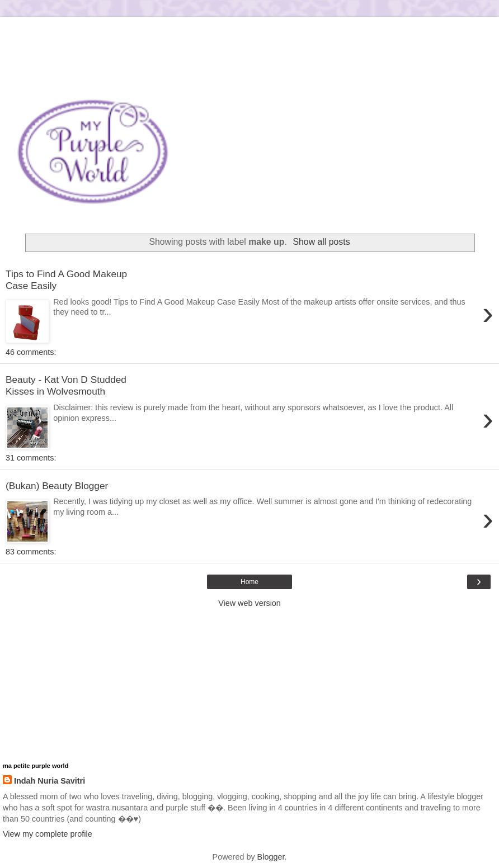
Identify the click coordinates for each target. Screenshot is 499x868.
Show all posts (322, 242)
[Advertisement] (249, 31)
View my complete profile (48, 834)
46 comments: (31, 352)
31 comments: (31, 458)
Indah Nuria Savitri (50, 781)
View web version (249, 603)
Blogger (271, 857)
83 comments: (31, 552)
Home (249, 582)
